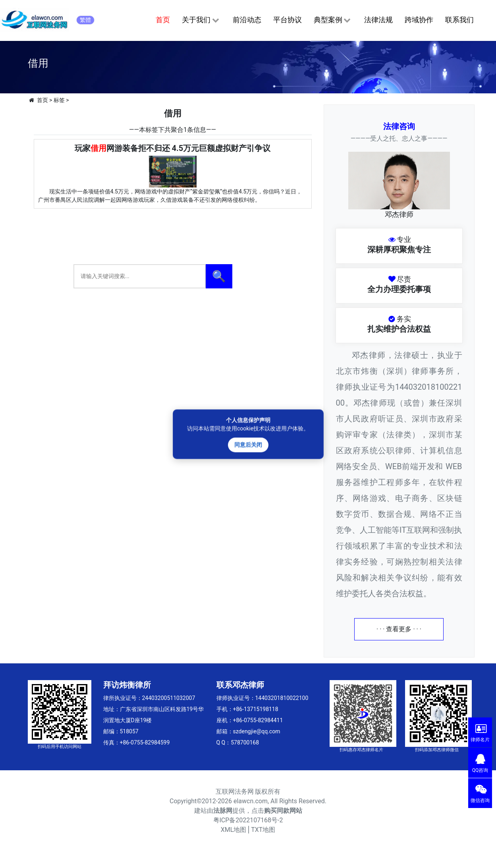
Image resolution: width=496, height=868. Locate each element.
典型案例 (333, 20)
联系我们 (459, 20)
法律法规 (378, 20)
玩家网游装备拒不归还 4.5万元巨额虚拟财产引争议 (173, 148)
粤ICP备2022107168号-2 (248, 820)
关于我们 (201, 20)
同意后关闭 (248, 445)
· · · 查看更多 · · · (399, 629)
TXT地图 (263, 830)
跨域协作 (419, 20)
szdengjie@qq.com (257, 731)
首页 (163, 20)
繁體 (85, 20)
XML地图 (234, 830)
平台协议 (288, 20)
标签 (59, 100)
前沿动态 (247, 20)
